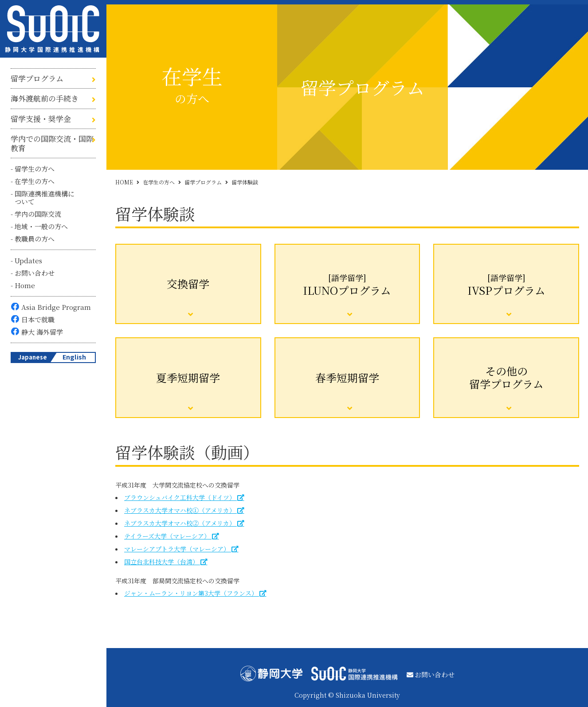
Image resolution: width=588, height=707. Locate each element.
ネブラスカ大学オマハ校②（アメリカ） (180, 523)
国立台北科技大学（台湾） (161, 562)
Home (25, 285)
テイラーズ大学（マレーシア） (167, 536)
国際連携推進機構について (45, 197)
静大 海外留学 (42, 332)
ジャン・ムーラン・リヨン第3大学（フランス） (191, 593)
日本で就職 (38, 319)
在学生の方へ (35, 181)
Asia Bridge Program (56, 307)
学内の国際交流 (38, 214)
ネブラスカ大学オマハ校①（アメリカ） (180, 510)
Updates (28, 260)
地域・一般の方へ (41, 226)
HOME (124, 182)
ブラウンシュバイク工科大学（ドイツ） (180, 497)
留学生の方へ (35, 169)
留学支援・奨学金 (41, 119)
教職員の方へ (35, 239)
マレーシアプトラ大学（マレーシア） (177, 549)
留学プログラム (37, 78)
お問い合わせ (35, 273)
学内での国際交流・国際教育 (52, 143)
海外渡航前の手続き (45, 98)
